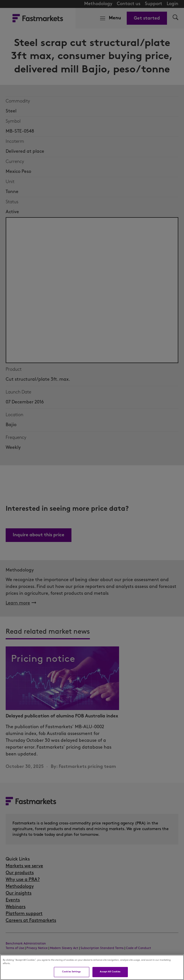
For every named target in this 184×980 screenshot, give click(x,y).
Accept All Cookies (110, 972)
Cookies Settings (71, 972)
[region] (92, 967)
